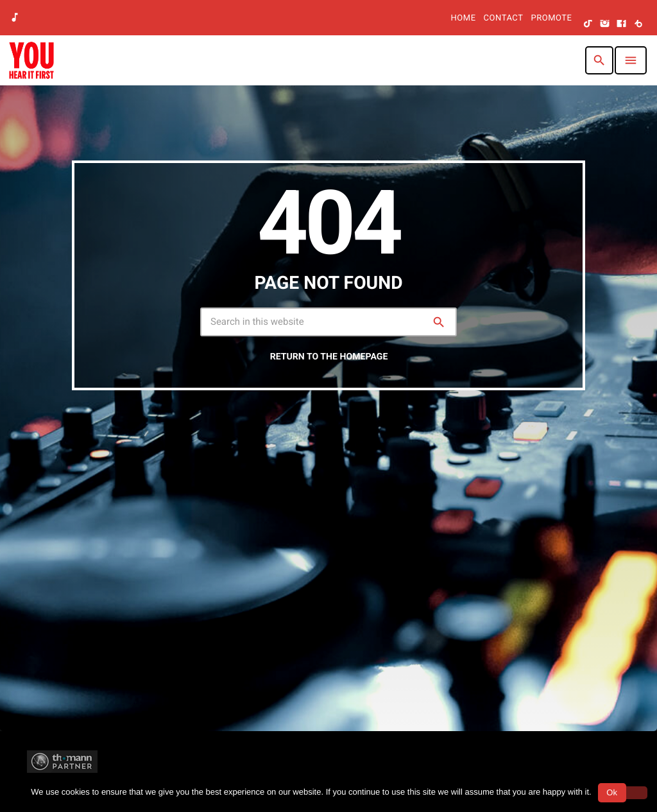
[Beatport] (638, 24)
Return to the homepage (329, 357)
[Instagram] (605, 24)
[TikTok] (588, 24)
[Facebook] (622, 24)
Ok (612, 792)
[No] (633, 793)
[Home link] (31, 60)
